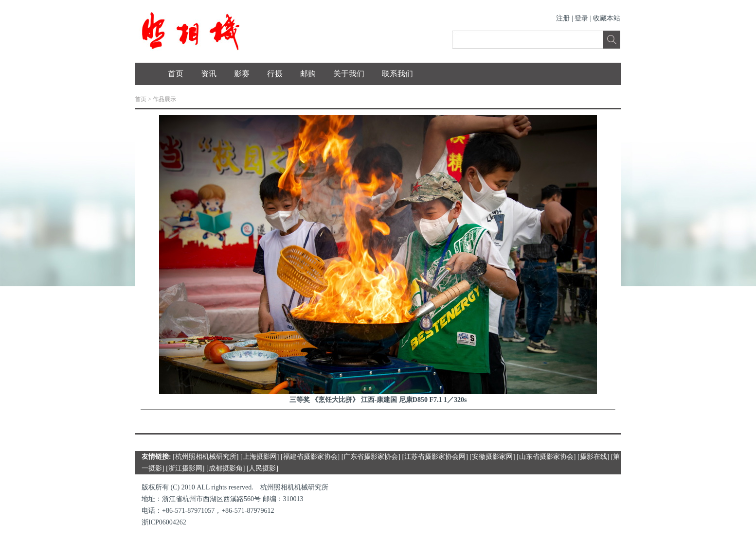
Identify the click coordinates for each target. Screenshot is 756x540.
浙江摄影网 (185, 468)
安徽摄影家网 (492, 457)
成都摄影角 (226, 468)
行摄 (275, 74)
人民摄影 (262, 468)
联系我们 (397, 74)
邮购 (308, 74)
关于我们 (349, 74)
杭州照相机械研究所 (206, 457)
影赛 (242, 74)
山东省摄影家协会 (546, 457)
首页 (176, 74)
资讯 (209, 74)
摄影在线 (594, 457)
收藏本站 (607, 18)
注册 (563, 18)
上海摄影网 (260, 457)
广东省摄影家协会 (371, 457)
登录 (581, 18)
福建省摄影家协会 (310, 457)
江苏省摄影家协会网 (435, 457)
